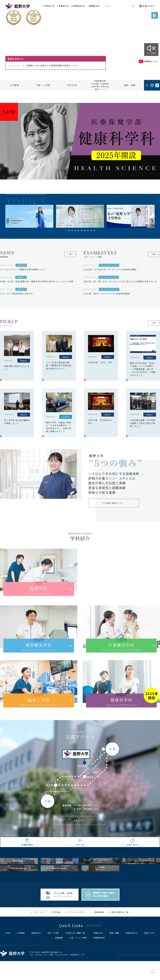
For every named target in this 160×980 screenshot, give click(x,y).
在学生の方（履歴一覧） (76, 957)
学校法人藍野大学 (19, 876)
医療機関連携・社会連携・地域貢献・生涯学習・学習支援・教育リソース (101, 85)
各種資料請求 (28, 854)
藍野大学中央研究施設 (19, 889)
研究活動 (57, 936)
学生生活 (72, 85)
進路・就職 (130, 85)
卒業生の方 (64, 6)
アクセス (149, 6)
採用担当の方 (79, 6)
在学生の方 (49, 6)
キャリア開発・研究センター (100, 889)
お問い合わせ (132, 854)
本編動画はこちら (148, 61)
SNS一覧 (80, 854)
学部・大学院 (43, 85)
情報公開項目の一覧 (120, 936)
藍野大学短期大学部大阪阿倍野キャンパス (100, 876)
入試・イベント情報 (78, 962)
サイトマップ (40, 936)
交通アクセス (79, 821)
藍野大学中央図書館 (60, 889)
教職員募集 (99, 936)
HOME (8, 957)
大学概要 (14, 85)
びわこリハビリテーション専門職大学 (60, 876)
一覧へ (152, 323)
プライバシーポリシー (78, 936)
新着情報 (59, 962)
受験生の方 (94, 6)
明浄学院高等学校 (141, 876)
